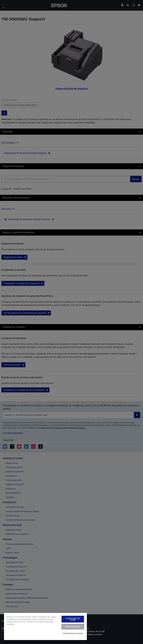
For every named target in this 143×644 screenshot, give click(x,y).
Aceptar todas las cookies (73, 619)
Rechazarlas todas (73, 627)
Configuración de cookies (73, 633)
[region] (45, 626)
